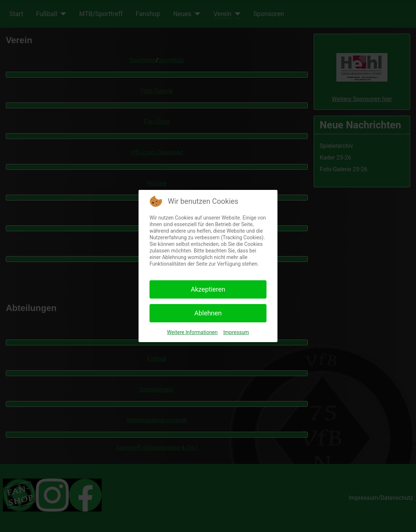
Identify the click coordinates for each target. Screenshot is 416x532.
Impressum (236, 332)
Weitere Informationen (192, 332)
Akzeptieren (208, 289)
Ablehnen (208, 313)
